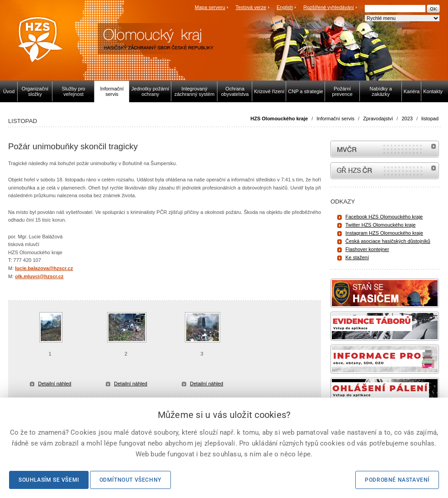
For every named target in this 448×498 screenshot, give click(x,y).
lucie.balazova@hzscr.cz (44, 268)
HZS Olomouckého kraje (279, 119)
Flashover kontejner (367, 249)
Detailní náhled (54, 384)
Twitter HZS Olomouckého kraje (380, 225)
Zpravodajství (378, 119)
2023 (407, 119)
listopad (430, 119)
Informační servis (335, 119)
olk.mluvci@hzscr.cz (39, 276)
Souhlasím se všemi (49, 480)
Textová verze (251, 7)
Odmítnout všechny (130, 480)
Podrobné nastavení (397, 480)
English (285, 7)
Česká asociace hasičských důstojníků (388, 241)
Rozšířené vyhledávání (329, 7)
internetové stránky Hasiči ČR (385, 171)
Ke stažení (357, 257)
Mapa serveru (210, 7)
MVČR (385, 149)
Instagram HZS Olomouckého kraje (384, 233)
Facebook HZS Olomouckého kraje (384, 217)
